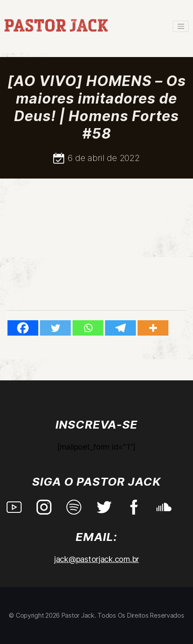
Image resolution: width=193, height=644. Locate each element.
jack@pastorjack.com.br (96, 559)
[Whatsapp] (88, 328)
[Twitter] (55, 328)
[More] (153, 328)
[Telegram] (120, 328)
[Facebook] (23, 328)
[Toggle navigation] (181, 26)
